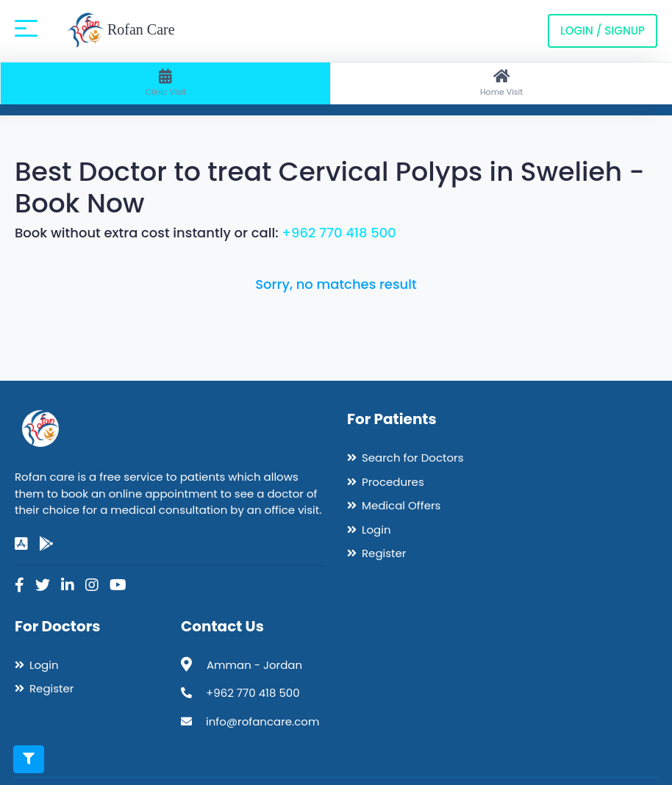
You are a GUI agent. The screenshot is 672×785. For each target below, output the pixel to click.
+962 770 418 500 (339, 233)
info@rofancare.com (262, 721)
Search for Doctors (412, 458)
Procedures (393, 482)
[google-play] (46, 544)
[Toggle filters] (29, 759)
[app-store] (21, 544)
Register (384, 553)
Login (376, 530)
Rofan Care (121, 31)
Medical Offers (401, 505)
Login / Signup (603, 31)
